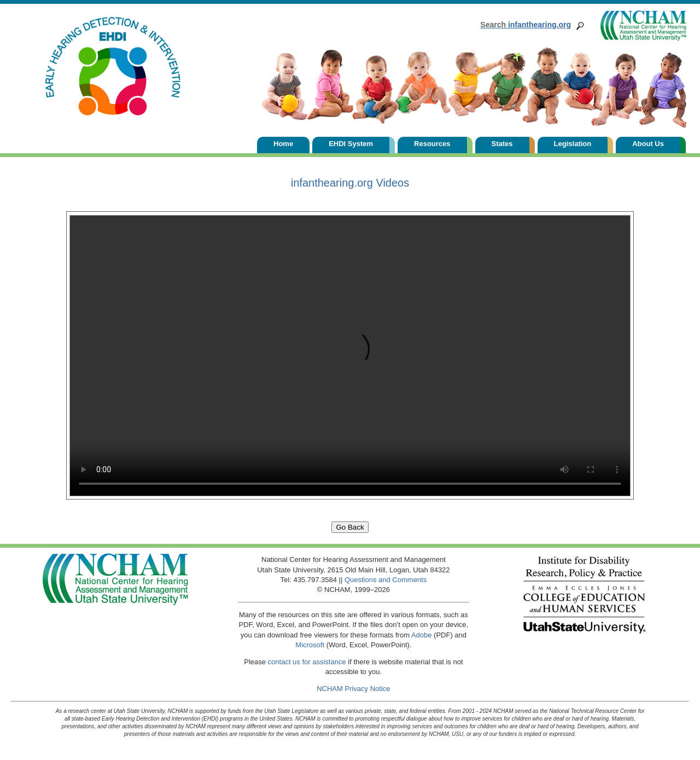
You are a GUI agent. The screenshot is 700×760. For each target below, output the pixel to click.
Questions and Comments (386, 580)
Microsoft (310, 645)
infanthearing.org (526, 25)
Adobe (422, 635)
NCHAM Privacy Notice (353, 689)
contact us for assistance (307, 662)
